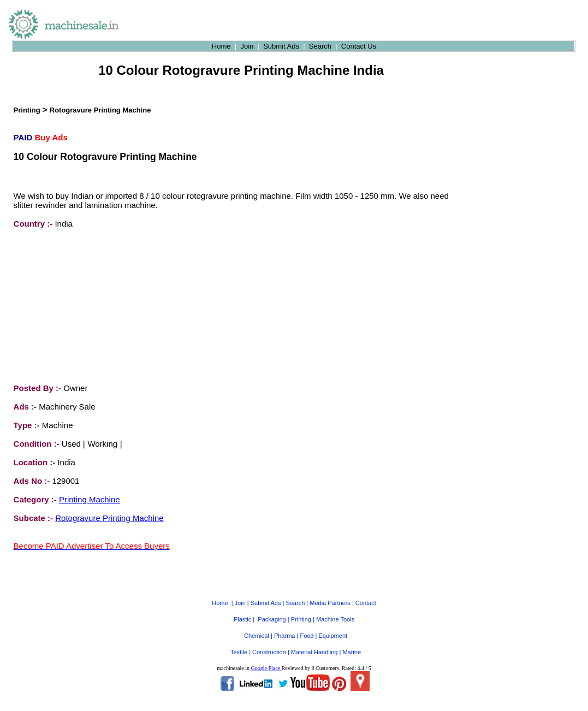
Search (320, 46)
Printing (27, 110)
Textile (239, 642)
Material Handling (314, 642)
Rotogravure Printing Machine (100, 110)
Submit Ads (281, 46)
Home (221, 46)
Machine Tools (335, 609)
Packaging (272, 609)
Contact (366, 593)
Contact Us (359, 46)
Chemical (257, 626)
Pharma (285, 626)
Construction (269, 642)
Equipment (333, 626)
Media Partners (330, 593)
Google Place (266, 658)
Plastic (242, 609)
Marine (352, 642)
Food (307, 626)
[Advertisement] (96, 306)
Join (247, 46)
